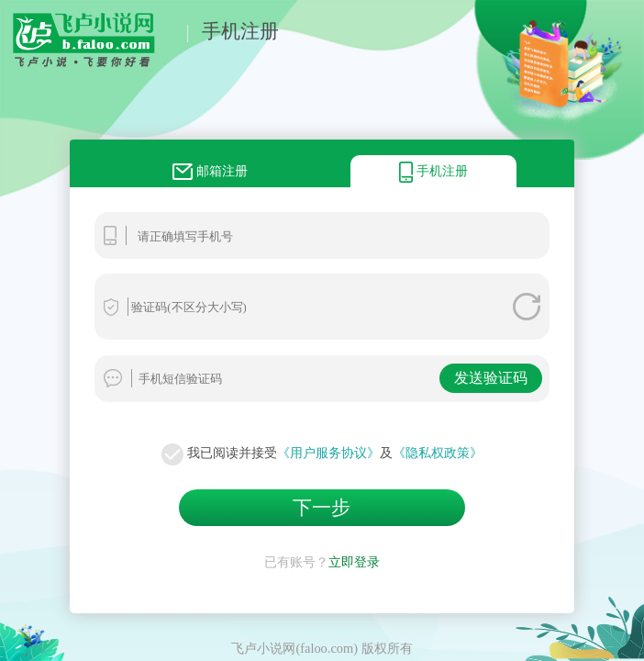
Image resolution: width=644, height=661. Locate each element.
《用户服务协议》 (328, 453)
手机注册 (240, 31)
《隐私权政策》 (438, 453)
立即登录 (354, 562)
